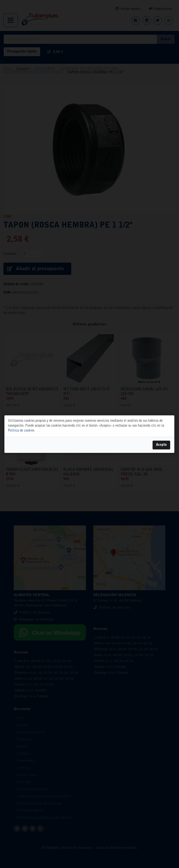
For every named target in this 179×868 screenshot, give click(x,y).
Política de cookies (21, 431)
